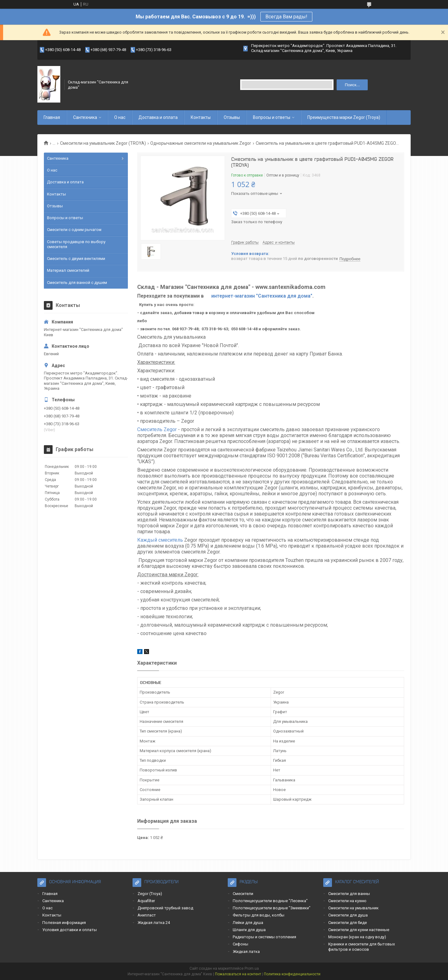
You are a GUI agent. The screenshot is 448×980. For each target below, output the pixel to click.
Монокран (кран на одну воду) (357, 937)
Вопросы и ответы (272, 117)
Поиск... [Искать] (352, 85)
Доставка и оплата (158, 117)
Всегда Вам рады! (286, 17)
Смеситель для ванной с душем (77, 283)
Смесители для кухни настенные (359, 930)
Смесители (243, 894)
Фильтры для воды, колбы (259, 915)
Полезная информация (64, 923)
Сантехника (85, 117)
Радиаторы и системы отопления (264, 937)
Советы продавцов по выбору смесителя (76, 244)
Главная (52, 117)
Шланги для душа (249, 930)
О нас (120, 117)
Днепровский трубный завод (165, 908)
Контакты (201, 117)
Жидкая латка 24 (154, 923)
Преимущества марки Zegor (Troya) (344, 117)
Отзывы (232, 117)
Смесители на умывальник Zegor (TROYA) (103, 143)
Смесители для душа (348, 915)
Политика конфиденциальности (292, 974)
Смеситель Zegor (158, 429)
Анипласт (147, 915)
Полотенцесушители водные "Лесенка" (270, 901)
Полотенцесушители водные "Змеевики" (272, 908)
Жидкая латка (246, 952)
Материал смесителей (68, 270)
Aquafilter (146, 901)
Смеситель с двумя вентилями (76, 259)
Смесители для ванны (349, 894)
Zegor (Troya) (150, 894)
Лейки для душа (248, 923)
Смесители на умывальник (353, 908)
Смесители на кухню (347, 901)
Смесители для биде (348, 923)
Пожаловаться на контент (238, 974)
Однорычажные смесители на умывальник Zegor (201, 143)
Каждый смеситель (160, 540)
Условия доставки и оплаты (70, 930)
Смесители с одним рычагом (74, 230)
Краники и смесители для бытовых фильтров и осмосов (362, 947)
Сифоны (240, 944)
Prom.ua (252, 968)
